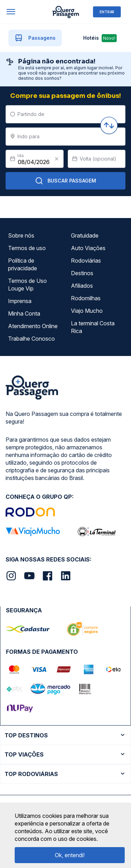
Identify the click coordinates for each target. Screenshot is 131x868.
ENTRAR (107, 12)
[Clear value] (57, 159)
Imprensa (20, 301)
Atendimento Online (33, 326)
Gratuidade (85, 235)
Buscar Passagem (65, 181)
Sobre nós (21, 235)
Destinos (82, 273)
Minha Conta (24, 313)
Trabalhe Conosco (31, 339)
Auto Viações (88, 248)
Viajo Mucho (87, 311)
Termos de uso (27, 248)
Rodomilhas (86, 298)
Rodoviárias (86, 261)
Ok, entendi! (70, 855)
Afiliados (82, 286)
